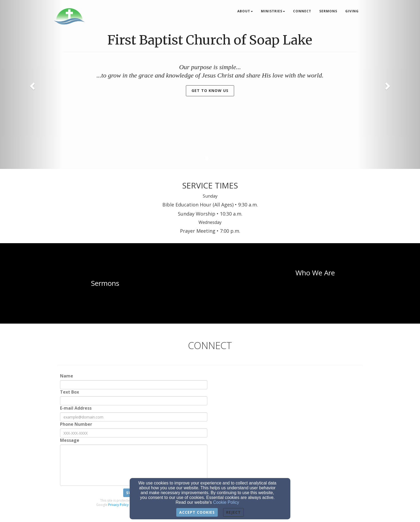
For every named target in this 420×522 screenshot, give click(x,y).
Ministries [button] (273, 11)
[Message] (134, 465)
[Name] (134, 385)
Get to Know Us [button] (210, 90)
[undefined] (105, 283)
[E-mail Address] (134, 417)
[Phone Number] (134, 433)
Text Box (70, 392)
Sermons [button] (328, 11)
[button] (31, 84)
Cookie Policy (226, 502)
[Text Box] (134, 401)
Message (70, 440)
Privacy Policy (118, 505)
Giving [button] (352, 11)
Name (67, 376)
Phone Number (76, 424)
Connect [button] (302, 11)
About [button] (245, 11)
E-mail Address (76, 408)
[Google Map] (299, 427)
